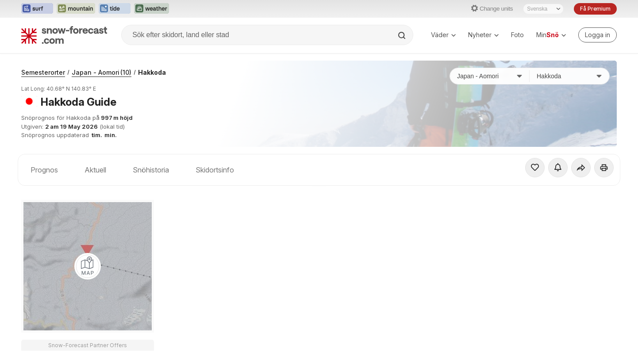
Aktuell (95, 170)
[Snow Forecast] (64, 35)
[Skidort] (569, 76)
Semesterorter (43, 72)
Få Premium (595, 9)
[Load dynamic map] (88, 266)
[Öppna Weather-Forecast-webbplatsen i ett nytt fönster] (152, 9)
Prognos (44, 170)
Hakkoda (152, 72)
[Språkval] (543, 9)
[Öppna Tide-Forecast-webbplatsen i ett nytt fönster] (115, 9)
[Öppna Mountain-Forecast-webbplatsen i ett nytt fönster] (76, 9)
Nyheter (483, 35)
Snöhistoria (151, 170)
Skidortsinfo (215, 170)
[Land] (490, 76)
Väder (443, 35)
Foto (517, 35)
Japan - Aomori (102, 72)
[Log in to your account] (598, 35)
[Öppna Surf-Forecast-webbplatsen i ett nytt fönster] (37, 9)
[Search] (403, 35)
